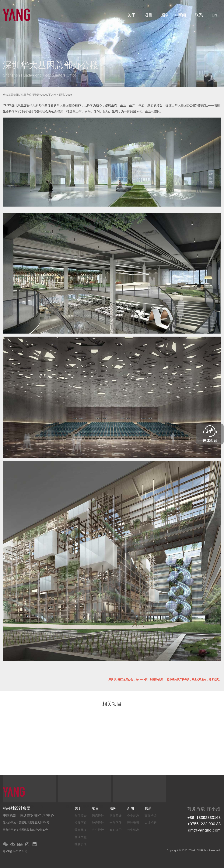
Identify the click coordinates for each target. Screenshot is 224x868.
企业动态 (133, 816)
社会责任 (81, 844)
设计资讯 (133, 823)
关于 (131, 15)
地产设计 (98, 823)
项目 (148, 15)
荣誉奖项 (81, 830)
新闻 (182, 15)
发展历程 (81, 823)
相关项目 (112, 704)
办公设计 (98, 830)
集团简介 (81, 816)
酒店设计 (98, 816)
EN (214, 15)
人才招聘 (151, 823)
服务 (165, 15)
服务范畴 (116, 816)
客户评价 (116, 830)
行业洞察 (133, 830)
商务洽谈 (151, 816)
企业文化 (81, 837)
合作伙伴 (116, 823)
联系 (199, 15)
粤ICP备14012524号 (15, 851)
